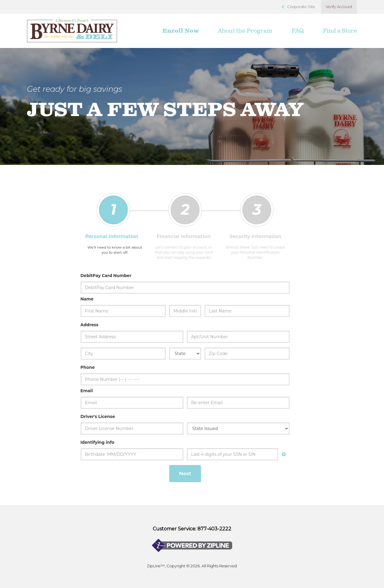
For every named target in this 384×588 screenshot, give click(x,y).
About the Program (245, 31)
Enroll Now (181, 31)
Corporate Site (301, 7)
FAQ (298, 31)
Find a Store (340, 31)
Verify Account (339, 7)
